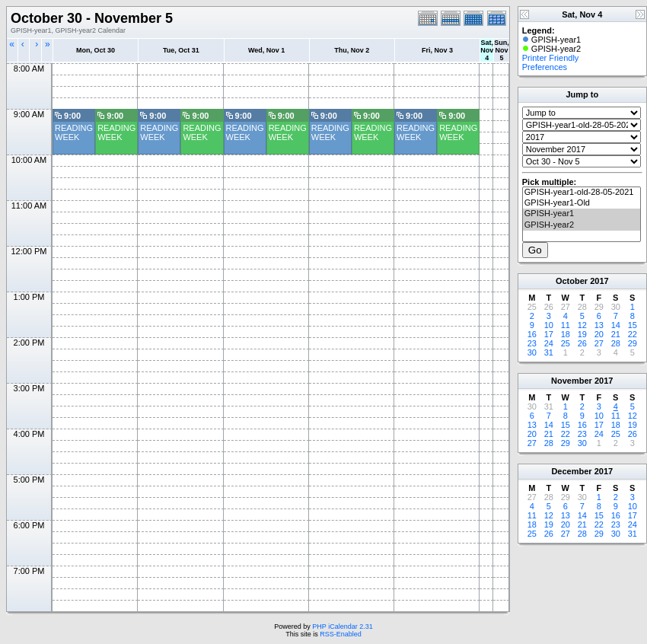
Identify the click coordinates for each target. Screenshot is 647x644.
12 (582, 325)
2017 (599, 281)
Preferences (545, 67)
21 (616, 334)
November (572, 381)
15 (633, 325)
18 (566, 334)
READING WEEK (74, 132)
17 (549, 334)
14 (616, 325)
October (572, 281)
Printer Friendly (551, 58)
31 (549, 352)
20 (599, 334)
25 (566, 343)
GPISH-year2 (582, 225)
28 (616, 343)
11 (566, 325)
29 (633, 343)
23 (532, 343)
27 (599, 343)
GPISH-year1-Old (582, 203)
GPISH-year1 (582, 214)
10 (549, 325)
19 (582, 334)
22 (633, 334)
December (571, 471)
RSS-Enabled (341, 634)
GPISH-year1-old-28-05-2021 (582, 193)
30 (532, 352)
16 (532, 334)
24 (549, 343)
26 (582, 343)
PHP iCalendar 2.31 (342, 626)
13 (599, 325)
